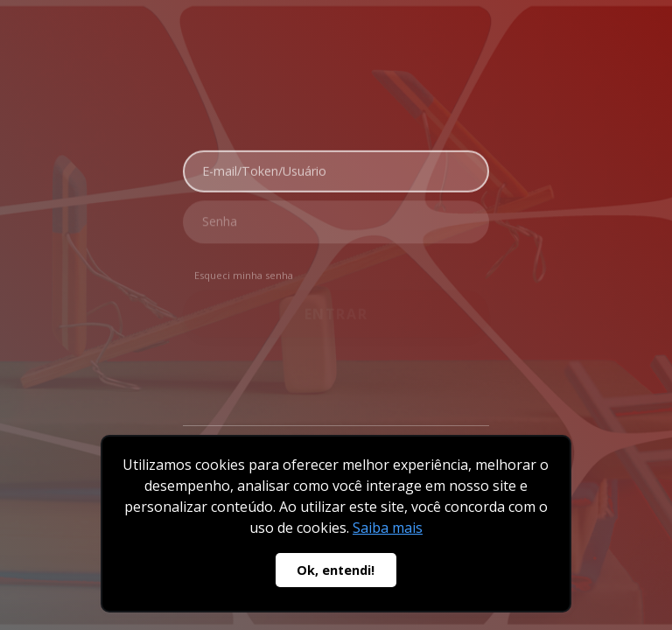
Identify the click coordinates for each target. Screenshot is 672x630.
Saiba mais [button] (388, 528)
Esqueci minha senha (244, 272)
